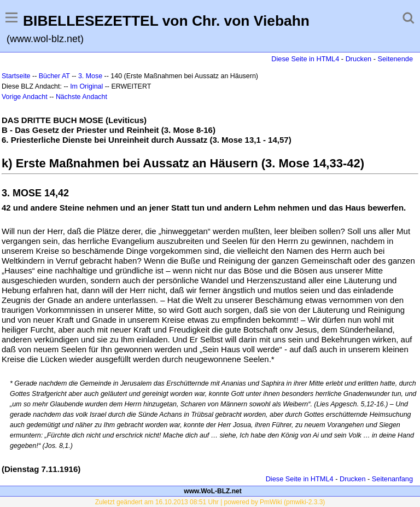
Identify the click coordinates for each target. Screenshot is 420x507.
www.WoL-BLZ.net (212, 491)
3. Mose (90, 76)
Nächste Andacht (81, 97)
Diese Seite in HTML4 (305, 59)
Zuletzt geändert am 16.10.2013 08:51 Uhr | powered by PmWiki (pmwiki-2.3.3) (210, 502)
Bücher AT (54, 76)
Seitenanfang (392, 479)
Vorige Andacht (25, 97)
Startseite (16, 76)
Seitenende (395, 59)
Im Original (86, 86)
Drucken (358, 59)
